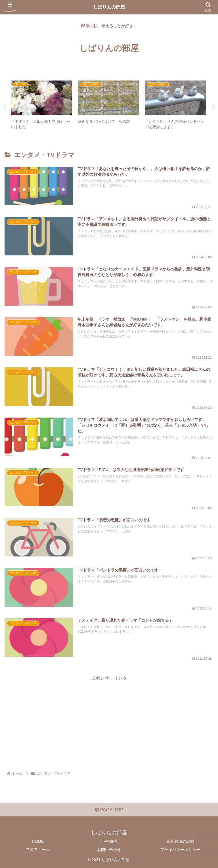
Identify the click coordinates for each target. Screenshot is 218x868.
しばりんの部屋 (109, 7)
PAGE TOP (109, 810)
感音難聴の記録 (180, 841)
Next (214, 107)
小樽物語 (109, 841)
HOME (38, 841)
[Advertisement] (109, 722)
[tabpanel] (41, 106)
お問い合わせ (109, 850)
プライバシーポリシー (180, 850)
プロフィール (38, 850)
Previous (4, 107)
